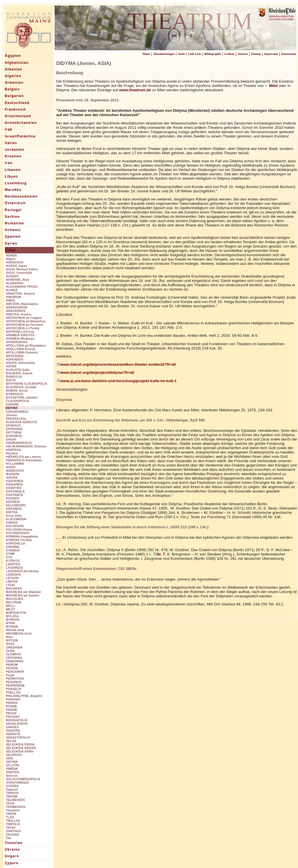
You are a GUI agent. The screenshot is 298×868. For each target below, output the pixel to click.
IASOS (11, 467)
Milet (272, 86)
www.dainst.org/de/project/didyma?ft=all (95, 372)
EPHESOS (14, 425)
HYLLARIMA (15, 464)
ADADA (12, 255)
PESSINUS (14, 682)
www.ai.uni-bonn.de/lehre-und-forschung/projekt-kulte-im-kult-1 (117, 381)
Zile (9, 838)
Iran (9, 163)
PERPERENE (16, 685)
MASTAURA (15, 599)
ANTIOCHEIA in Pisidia (23, 328)
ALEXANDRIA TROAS (22, 287)
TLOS (10, 817)
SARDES (12, 727)
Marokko (13, 190)
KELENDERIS (16, 505)
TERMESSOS (16, 807)
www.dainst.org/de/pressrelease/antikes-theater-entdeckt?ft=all (116, 364)
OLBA (10, 651)
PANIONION (15, 661)
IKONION (13, 474)
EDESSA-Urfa (16, 419)
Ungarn (12, 856)
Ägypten (13, 56)
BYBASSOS (15, 394)
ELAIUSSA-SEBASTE (22, 422)
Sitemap (256, 54)
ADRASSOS (15, 262)
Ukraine (12, 850)
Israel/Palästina (20, 136)
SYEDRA (12, 786)
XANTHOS (14, 831)
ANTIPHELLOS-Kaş (20, 332)
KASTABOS (15, 495)
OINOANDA (14, 647)
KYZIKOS (13, 561)
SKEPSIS (13, 772)
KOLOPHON (15, 526)
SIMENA (12, 769)
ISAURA (12, 477)
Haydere (12, 453)
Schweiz (13, 230)
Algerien (13, 76)
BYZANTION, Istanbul (22, 397)
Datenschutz (289, 54)
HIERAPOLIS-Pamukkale (24, 460)
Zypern (12, 863)
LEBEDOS (14, 575)
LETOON (12, 578)
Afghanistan (17, 63)
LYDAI (11, 585)
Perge (10, 675)
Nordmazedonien (21, 196)
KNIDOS (12, 523)
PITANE (12, 706)
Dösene (12, 415)
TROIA (11, 828)
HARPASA (14, 450)
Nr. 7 (159, 554)
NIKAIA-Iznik (15, 630)
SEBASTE (13, 734)
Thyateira (13, 810)
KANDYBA (14, 488)
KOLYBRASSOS (18, 533)
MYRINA (12, 627)
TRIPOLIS (13, 824)
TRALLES (13, 821)
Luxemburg (16, 183)
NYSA (10, 644)
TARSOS (12, 793)
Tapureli (12, 789)
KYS (9, 557)
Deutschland (17, 103)
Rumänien (15, 223)
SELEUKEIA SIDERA (21, 748)
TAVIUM (12, 796)
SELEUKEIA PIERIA (20, 744)
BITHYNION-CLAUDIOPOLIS (27, 384)
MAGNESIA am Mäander (24, 592)
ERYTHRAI (14, 432)
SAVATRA (13, 731)
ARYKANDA (15, 356)
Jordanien (15, 150)
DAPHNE (13, 404)
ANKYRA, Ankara (19, 314)
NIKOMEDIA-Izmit (19, 633)
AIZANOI (12, 276)
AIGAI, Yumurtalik (19, 273)
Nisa (9, 637)
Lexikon (229, 54)
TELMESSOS (16, 800)
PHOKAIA (13, 699)
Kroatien (13, 156)
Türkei (10, 250)
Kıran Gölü (14, 516)
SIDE (10, 758)
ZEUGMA (13, 834)
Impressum (271, 54)
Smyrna (12, 776)
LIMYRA (12, 581)
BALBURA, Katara (19, 373)
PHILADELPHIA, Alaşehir (24, 696)
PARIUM (12, 665)
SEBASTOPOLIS (18, 737)
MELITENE (14, 602)
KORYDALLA (16, 543)
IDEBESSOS (15, 471)
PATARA (12, 668)
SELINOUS (14, 755)
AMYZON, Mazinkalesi (22, 304)
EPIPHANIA (14, 429)
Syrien (11, 244)
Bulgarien (14, 96)
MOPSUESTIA (16, 613)
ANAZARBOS (16, 311)
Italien (11, 143)
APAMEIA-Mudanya (20, 339)
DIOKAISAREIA (17, 412)
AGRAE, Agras (17, 266)
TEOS (10, 803)
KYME (11, 554)
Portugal (13, 210)
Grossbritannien (21, 123)
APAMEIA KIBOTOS (20, 335)
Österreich (15, 203)
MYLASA (13, 616)
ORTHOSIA (14, 658)
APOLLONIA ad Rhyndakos (26, 345)
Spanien (13, 237)
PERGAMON (15, 672)
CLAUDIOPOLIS (18, 401)
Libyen (12, 176)
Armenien (14, 83)
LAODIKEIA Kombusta (22, 571)
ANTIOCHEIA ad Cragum (24, 318)
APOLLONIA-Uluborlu (22, 352)
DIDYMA (12, 408)
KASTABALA (16, 491)
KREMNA (13, 547)
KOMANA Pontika (19, 540)
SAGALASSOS (17, 724)
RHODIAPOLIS (17, 720)
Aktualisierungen (164, 54)
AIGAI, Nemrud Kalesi (22, 269)
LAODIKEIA (15, 568)
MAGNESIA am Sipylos (23, 595)
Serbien (12, 217)
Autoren (243, 54)
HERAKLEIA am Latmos (24, 457)
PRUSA (11, 713)
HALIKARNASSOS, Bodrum (26, 446)
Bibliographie (213, 54)
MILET (11, 609)
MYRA (11, 623)
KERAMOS (14, 509)
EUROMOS (14, 436)
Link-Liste (195, 54)
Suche (181, 54)
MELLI (11, 606)
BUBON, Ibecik (17, 391)
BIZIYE (11, 380)
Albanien (14, 69)
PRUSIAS (13, 717)
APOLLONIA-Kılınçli (21, 349)
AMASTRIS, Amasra (21, 293)
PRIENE (12, 710)
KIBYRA (12, 512)
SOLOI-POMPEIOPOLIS (23, 779)
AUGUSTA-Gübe (18, 370)
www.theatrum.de (135, 90)
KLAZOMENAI (16, 519)
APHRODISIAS (17, 342)
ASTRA (11, 366)
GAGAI (11, 439)
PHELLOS (13, 692)
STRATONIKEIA (17, 782)
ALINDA (12, 290)
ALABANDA (15, 283)
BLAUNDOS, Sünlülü (21, 387)
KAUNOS (13, 498)
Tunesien (14, 843)
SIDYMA (12, 762)
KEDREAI (13, 502)
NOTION (12, 640)
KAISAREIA (15, 484)
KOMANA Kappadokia (22, 536)
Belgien (12, 89)
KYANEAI (13, 550)
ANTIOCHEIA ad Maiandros (26, 321)
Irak (9, 129)
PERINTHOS (15, 679)
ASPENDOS (15, 359)
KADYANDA (15, 481)
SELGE (11, 741)
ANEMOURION (17, 307)
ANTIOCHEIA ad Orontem (25, 325)
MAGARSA (14, 588)
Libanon (13, 170)
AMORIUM (14, 297)
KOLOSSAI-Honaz (19, 529)
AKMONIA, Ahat (18, 280)
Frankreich (15, 109)
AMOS (11, 300)
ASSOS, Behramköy (21, 363)
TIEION (11, 814)
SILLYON (13, 765)
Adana (11, 259)
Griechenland (18, 116)
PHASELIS (14, 689)
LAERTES (13, 564)
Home (146, 54)
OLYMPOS (14, 654)
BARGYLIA (14, 377)
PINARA (12, 703)
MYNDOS (13, 620)
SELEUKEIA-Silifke (20, 751)
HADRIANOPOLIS (19, 443)
